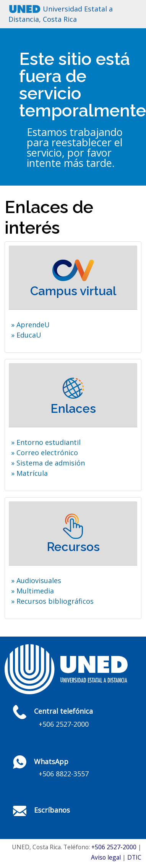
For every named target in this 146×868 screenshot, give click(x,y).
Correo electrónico (47, 453)
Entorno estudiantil (49, 442)
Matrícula (32, 473)
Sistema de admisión (51, 463)
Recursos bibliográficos (55, 601)
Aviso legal (106, 857)
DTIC (134, 857)
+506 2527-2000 (114, 847)
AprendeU (33, 325)
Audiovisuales (39, 580)
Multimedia (35, 591)
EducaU (29, 335)
